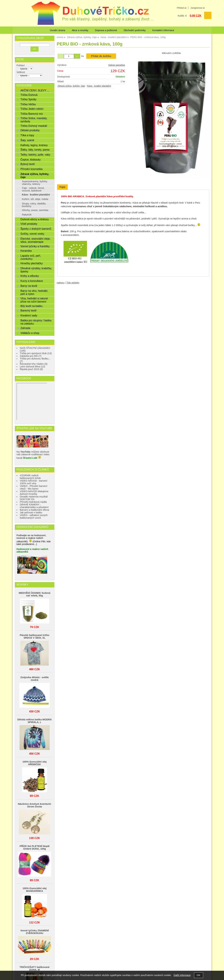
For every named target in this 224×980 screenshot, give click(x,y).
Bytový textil (27, 164)
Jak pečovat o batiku (31, 513)
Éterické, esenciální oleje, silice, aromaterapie (35, 240)
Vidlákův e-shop (30, 333)
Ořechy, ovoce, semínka (35, 210)
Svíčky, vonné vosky (32, 234)
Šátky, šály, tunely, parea (35, 150)
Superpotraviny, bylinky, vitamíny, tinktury (35, 183)
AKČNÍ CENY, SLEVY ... (35, 90)
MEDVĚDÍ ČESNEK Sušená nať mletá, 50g (35, 594)
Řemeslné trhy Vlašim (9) (34, 364)
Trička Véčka (28, 104)
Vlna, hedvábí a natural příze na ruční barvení (34, 300)
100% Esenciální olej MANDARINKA (35, 890)
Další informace (182, 975)
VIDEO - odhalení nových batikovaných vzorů (34, 516)
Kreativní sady (29, 315)
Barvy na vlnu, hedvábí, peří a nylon (34, 292)
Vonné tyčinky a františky (35, 246)
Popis (62, 187)
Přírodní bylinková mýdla (33, 502)
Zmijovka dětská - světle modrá (35, 679)
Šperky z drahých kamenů (36, 229)
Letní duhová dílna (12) (33, 367)
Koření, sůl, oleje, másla (35, 199)
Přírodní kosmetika (31, 169)
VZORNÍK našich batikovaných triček (30, 477)
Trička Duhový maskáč (34, 126)
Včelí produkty (29, 224)
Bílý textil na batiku (31, 306)
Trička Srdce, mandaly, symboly (34, 120)
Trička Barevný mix (32, 114)
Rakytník (27, 215)
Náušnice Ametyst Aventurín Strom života (35, 805)
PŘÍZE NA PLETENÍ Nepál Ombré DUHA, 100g (34, 847)
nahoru (61, 283)
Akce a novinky (80, 30)
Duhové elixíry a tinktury (35, 219)
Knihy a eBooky (30, 276)
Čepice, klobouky (30, 160)
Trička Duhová (29, 95)
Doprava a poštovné (106, 30)
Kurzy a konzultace (32, 281)
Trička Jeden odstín (32, 109)
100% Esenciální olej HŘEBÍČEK (35, 763)
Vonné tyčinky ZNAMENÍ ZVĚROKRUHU (35, 932)
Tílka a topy (27, 135)
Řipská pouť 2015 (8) (31, 369)
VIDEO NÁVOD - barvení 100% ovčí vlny (34, 482)
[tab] (62, 187)
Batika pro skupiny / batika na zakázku (36, 322)
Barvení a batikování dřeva (35, 510)
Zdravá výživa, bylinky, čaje (71, 86)
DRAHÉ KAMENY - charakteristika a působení (34, 506)
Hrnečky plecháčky (31, 263)
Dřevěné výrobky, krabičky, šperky (36, 270)
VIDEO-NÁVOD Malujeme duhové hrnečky (34, 493)
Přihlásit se (182, 8)
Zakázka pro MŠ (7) (31, 356)
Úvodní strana (58, 30)
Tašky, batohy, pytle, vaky (35, 155)
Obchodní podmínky (135, 30)
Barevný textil (28, 310)
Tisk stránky (73, 283)
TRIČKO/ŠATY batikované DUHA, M (35, 968)
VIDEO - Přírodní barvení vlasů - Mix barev (34, 487)
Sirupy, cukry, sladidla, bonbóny (34, 205)
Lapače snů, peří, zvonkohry (31, 257)
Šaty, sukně (27, 140)
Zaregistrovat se (198, 8)
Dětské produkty (30, 130)
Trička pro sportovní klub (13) (36, 353)
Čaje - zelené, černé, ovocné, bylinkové (33, 189)
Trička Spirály (28, 99)
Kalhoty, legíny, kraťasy (34, 145)
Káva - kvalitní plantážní (99, 86)
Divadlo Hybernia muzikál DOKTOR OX (34, 498)
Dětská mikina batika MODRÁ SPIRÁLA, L (35, 721)
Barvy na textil (29, 286)
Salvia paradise (117, 65)
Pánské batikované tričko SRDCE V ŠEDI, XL (35, 636)
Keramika (26, 251)
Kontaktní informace (163, 30)
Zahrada (25, 328)
